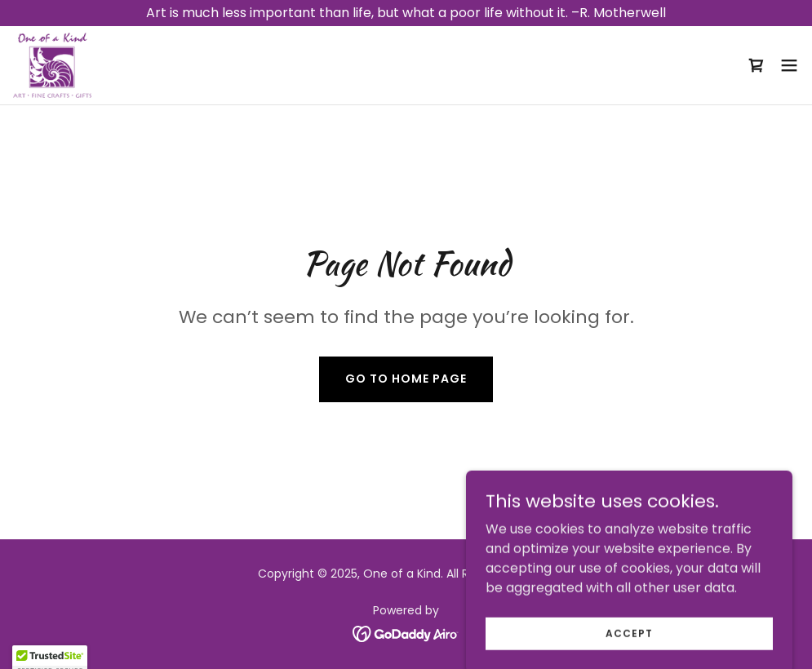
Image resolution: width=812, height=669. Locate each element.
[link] (52, 65)
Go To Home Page (406, 379)
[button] (789, 65)
